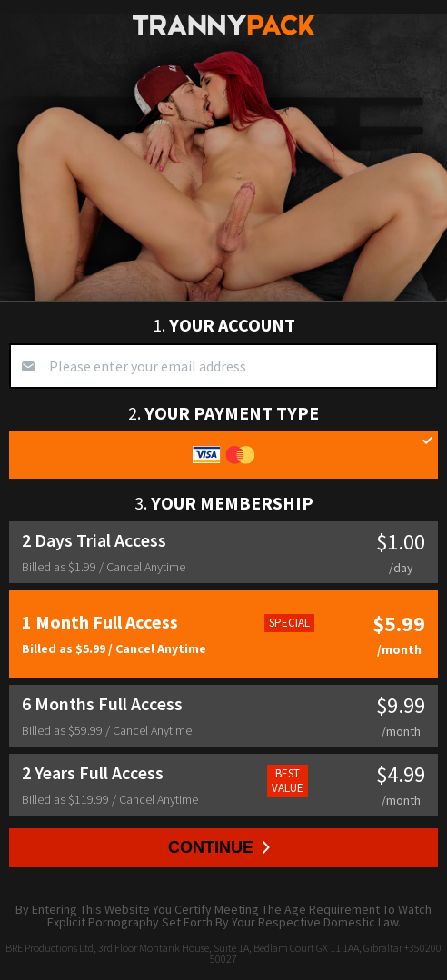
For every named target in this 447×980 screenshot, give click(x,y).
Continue (219, 847)
